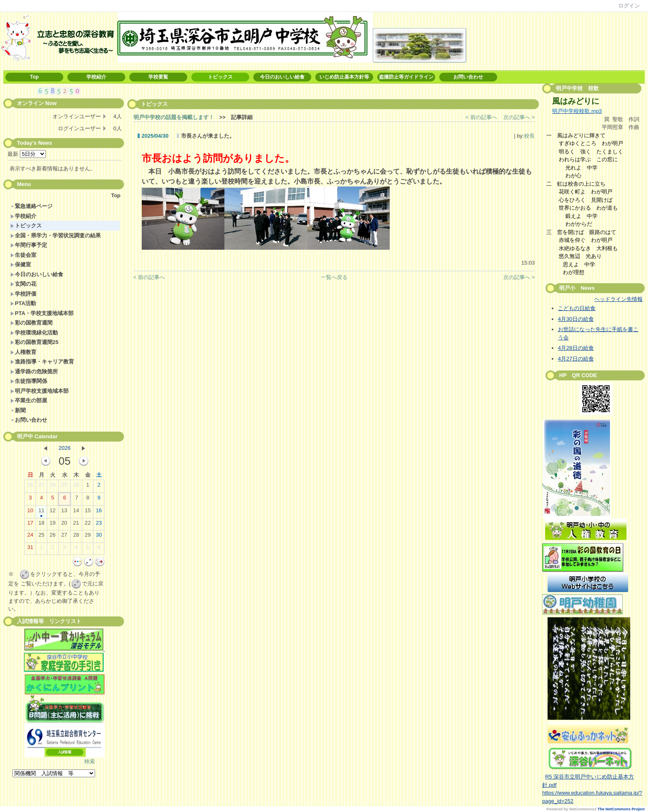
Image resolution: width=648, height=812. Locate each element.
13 (64, 512)
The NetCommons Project (621, 809)
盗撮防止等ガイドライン (406, 77)
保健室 (21, 264)
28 (52, 487)
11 (41, 512)
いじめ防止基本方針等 (344, 77)
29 (64, 486)
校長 (529, 136)
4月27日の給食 (576, 359)
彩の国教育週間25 (34, 342)
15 (88, 512)
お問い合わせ (468, 77)
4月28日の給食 (576, 348)
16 (99, 512)
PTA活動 (23, 303)
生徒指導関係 (29, 381)
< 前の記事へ (481, 117)
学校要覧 (158, 77)
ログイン (629, 6)
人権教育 (23, 352)
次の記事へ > (519, 117)
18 (41, 525)
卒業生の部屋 (29, 400)
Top (34, 77)
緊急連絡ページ (31, 206)
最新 (27, 154)
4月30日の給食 (576, 319)
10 (30, 512)
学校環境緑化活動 (34, 333)
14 (76, 512)
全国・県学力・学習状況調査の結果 (56, 235)
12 (52, 512)
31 (30, 549)
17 (30, 525)
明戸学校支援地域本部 (39, 391)
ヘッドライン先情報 (618, 299)
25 (41, 537)
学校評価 (23, 294)
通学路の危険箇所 (34, 371)
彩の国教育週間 (31, 323)
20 (64, 525)
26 (30, 487)
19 (52, 525)
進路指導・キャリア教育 (42, 362)
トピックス (220, 77)
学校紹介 (96, 77)
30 (76, 487)
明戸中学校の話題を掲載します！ (174, 117)
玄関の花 (23, 284)
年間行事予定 (29, 245)
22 (88, 525)
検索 (90, 761)
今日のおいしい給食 (282, 77)
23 (99, 525)
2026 (65, 448)
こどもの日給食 (577, 308)
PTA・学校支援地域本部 (42, 313)
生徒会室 (23, 255)
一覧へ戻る (334, 277)
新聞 (18, 410)
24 (30, 537)
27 (41, 487)
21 (76, 525)
